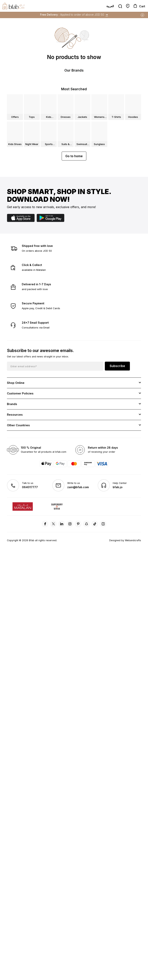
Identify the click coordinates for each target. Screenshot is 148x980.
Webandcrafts (133, 558)
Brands (12, 422)
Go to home (74, 174)
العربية (110, 6)
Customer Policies (20, 411)
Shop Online (16, 401)
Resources (15, 433)
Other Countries (18, 443)
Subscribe (117, 384)
